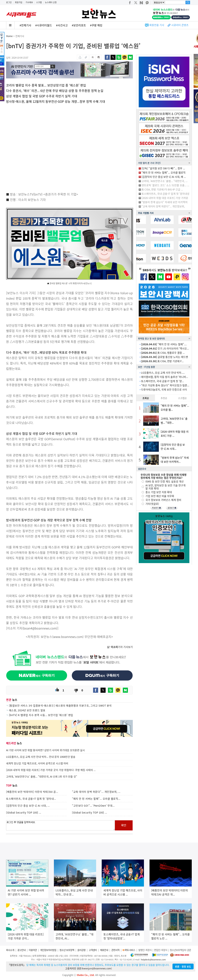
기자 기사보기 (120, 647)
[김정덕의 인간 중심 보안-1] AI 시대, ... (28, 806)
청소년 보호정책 (67, 950)
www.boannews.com (68, 637)
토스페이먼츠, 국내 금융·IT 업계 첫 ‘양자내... (31, 799)
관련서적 (115, 950)
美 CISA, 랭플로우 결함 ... (163, 353)
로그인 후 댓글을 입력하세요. (60, 825)
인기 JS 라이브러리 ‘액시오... (165, 348)
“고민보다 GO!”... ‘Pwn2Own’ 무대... (93, 806)
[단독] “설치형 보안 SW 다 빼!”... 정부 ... (163, 168)
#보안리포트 (79, 25)
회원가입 (19, 2)
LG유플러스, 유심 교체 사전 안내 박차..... (163, 373)
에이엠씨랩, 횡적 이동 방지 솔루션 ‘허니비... (165, 377)
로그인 (9, 2)
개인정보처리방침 (48, 950)
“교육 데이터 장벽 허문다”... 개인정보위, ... (96, 792)
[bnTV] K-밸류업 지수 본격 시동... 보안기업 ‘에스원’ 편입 (41, 715)
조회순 (146, 398)
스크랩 (39, 2)
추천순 (164, 398)
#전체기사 (25, 25)
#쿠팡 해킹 (96, 25)
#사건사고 (62, 25)
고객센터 (93, 950)
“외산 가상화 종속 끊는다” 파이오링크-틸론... (165, 385)
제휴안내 (104, 950)
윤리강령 (81, 950)
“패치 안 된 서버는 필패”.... (164, 344)
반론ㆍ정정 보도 (183, 966)
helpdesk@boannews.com (153, 960)
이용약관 (33, 950)
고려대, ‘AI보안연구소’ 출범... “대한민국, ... (165, 181)
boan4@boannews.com (40, 628)
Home (9, 36)
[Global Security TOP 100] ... (24, 813)
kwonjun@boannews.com (97, 968)
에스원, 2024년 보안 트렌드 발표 (27, 710)
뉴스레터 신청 (51, 2)
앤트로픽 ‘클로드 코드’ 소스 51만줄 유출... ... (165, 185)
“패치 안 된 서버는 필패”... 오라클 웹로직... (96, 799)
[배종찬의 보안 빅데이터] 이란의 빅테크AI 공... (32, 792)
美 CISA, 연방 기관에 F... (162, 361)
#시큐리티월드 (44, 25)
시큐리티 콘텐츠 (180, 25)
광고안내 (21, 950)
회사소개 (10, 950)
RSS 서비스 (130, 950)
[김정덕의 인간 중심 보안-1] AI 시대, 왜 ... (164, 177)
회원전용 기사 (157, 25)
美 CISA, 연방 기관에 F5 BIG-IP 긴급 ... (162, 189)
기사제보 (29, 2)
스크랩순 (182, 398)
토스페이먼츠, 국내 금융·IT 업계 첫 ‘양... (162, 381)
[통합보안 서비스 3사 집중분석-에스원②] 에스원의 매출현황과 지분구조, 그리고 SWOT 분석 (60, 706)
